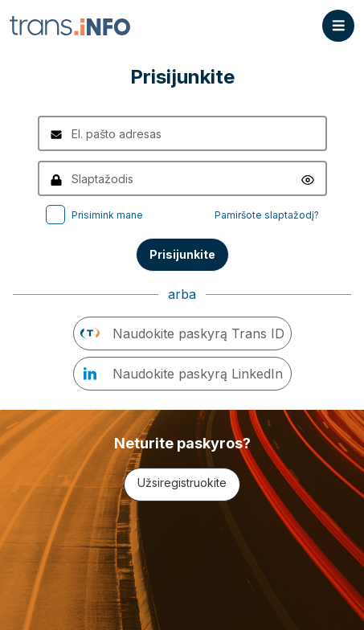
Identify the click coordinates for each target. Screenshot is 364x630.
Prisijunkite (182, 254)
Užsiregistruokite (182, 483)
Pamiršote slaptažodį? (267, 215)
